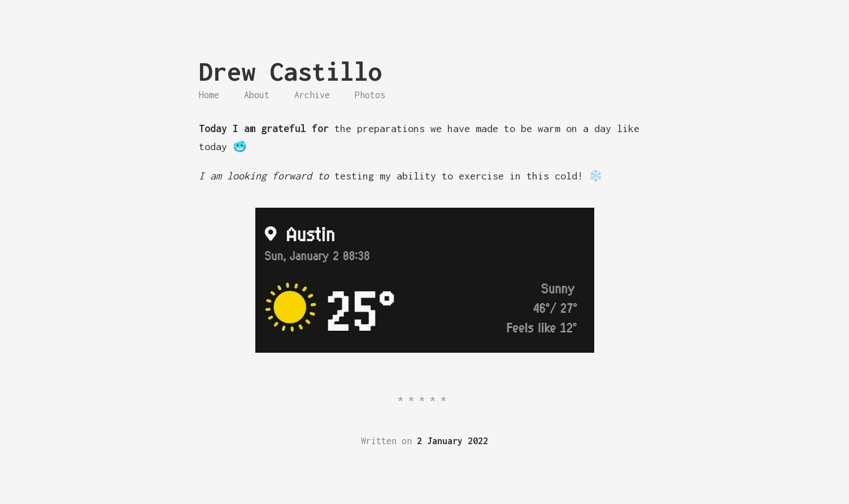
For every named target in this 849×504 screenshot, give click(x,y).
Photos (370, 95)
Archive (312, 95)
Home (209, 95)
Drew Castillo (291, 71)
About (257, 95)
